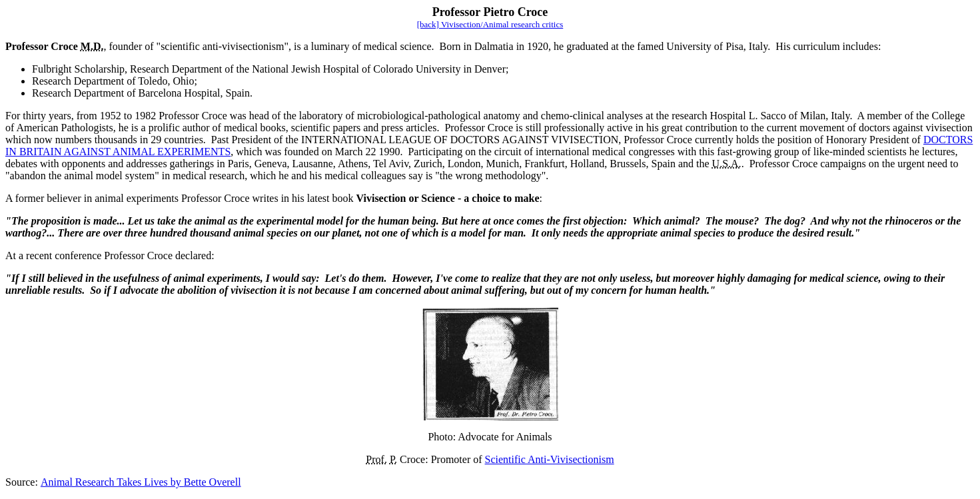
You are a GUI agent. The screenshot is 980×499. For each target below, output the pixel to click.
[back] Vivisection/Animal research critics (490, 24)
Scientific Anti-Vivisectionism (550, 459)
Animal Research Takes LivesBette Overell (141, 482)
